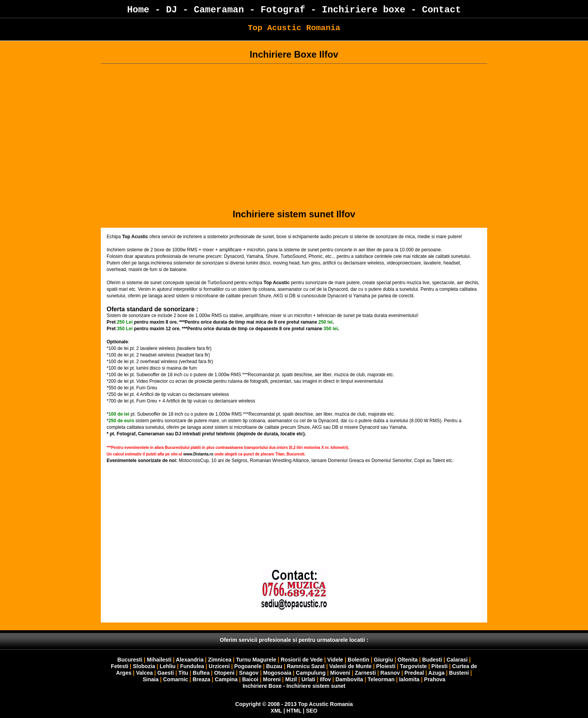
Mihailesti (159, 660)
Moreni (272, 679)
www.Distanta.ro (198, 454)
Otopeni (224, 673)
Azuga (437, 673)
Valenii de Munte (350, 666)
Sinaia (150, 679)
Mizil (291, 679)
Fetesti (120, 666)
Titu (183, 673)
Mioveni (340, 673)
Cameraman (219, 10)
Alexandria (190, 660)
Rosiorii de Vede (302, 660)
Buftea (201, 673)
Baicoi (250, 679)
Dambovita (349, 679)
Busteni (459, 673)
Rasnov (391, 673)
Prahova (435, 679)
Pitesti (440, 666)
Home (138, 10)
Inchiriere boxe (364, 10)
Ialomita (409, 679)
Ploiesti (386, 666)
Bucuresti (131, 660)
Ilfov (325, 679)
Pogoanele (248, 666)
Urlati (309, 679)
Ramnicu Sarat (306, 666)
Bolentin (359, 660)
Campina (226, 679)
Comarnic (176, 679)
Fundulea (192, 666)
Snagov (249, 673)
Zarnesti (365, 673)
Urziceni (219, 666)
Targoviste (413, 666)
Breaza (201, 679)
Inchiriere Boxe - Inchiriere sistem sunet (294, 686)
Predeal (414, 673)
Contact (441, 10)
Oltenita (408, 660)
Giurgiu (384, 660)
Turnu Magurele (256, 660)
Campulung (311, 673)
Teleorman (381, 679)
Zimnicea (220, 660)
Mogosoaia (277, 673)
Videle (335, 660)
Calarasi (457, 660)
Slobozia (144, 666)
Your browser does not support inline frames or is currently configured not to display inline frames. (294, 540)
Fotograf (283, 10)
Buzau (274, 666)
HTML (294, 711)
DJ (172, 10)
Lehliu (167, 666)
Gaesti (166, 673)
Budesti (432, 660)
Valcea (144, 673)
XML (276, 711)
